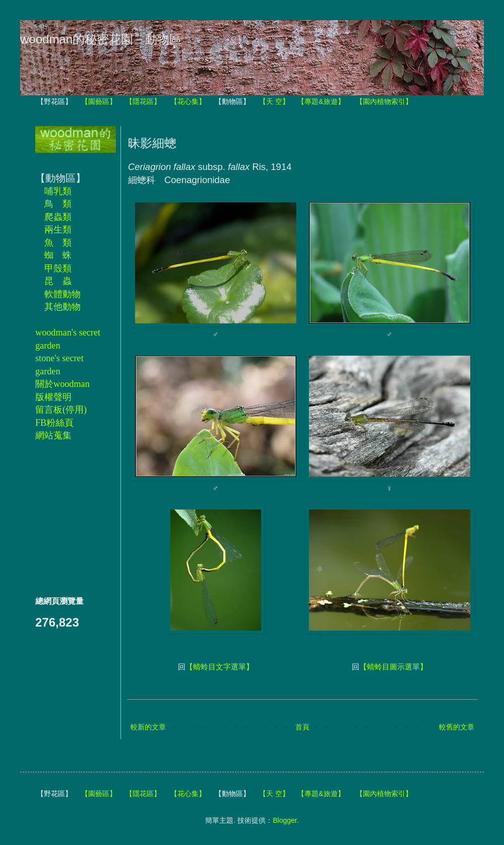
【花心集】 (188, 101)
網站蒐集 (53, 435)
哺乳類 (58, 191)
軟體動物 (62, 294)
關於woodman (62, 384)
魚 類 (58, 243)
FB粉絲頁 (54, 423)
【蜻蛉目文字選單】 (219, 667)
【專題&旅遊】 (321, 101)
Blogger (285, 820)
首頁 (302, 727)
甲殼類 (58, 268)
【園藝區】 (99, 101)
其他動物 (62, 307)
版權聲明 (53, 397)
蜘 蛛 (58, 255)
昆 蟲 (58, 281)
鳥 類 (58, 204)
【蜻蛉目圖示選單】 (393, 667)
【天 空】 (274, 101)
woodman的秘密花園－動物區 (101, 39)
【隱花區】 (143, 101)
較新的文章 (148, 727)
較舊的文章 (457, 727)
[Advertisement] (66, 518)
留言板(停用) (61, 410)
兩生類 (58, 230)
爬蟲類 (58, 217)
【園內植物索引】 (384, 101)
